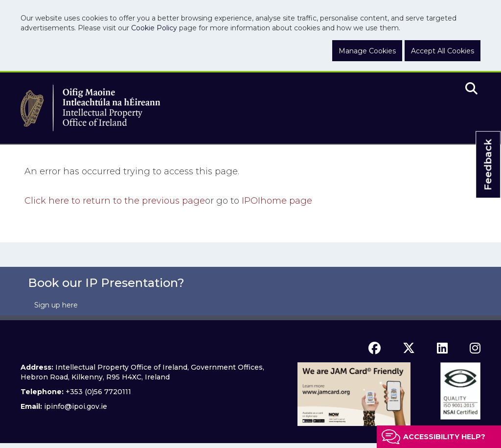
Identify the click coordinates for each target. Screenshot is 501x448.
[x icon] (409, 348)
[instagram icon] (475, 348)
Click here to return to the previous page (115, 201)
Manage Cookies (367, 51)
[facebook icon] (375, 348)
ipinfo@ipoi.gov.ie (76, 406)
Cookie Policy (154, 28)
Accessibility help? (444, 437)
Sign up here (56, 305)
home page (277, 201)
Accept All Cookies (443, 51)
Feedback (488, 165)
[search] (471, 89)
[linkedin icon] (442, 348)
